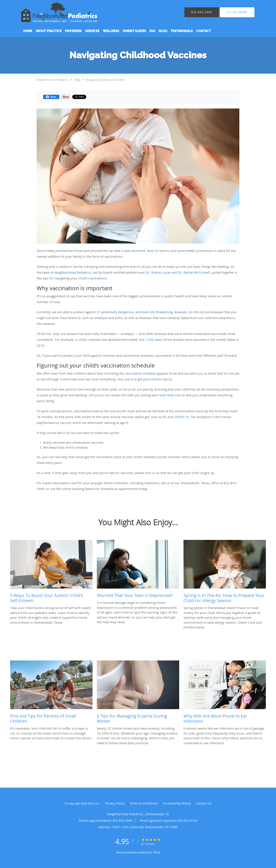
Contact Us (204, 803)
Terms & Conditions (144, 803)
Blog (77, 80)
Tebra (157, 852)
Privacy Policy (115, 803)
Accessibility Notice (177, 803)
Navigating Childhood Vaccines (105, 80)
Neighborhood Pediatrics (53, 80)
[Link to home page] (65, 12)
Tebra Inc (94, 803)
